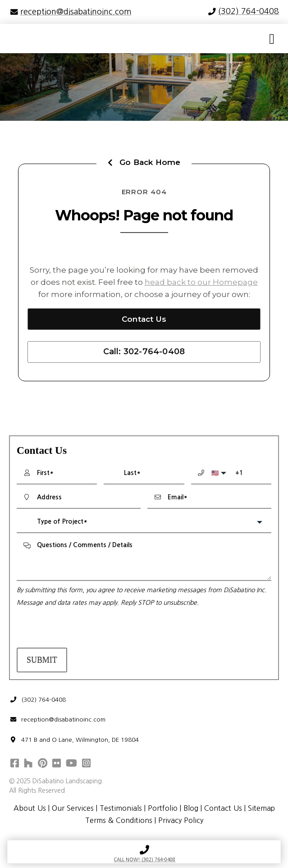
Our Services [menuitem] (72, 809)
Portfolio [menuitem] (162, 809)
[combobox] (144, 522)
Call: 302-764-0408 (144, 352)
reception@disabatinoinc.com (57, 720)
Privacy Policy (181, 821)
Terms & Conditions (118, 821)
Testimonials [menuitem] (120, 809)
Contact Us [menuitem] (223, 809)
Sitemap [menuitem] (262, 809)
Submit (42, 660)
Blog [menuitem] (191, 809)
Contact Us (144, 319)
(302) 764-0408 (38, 700)
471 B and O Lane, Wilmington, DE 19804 (74, 740)
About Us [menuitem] (29, 809)
